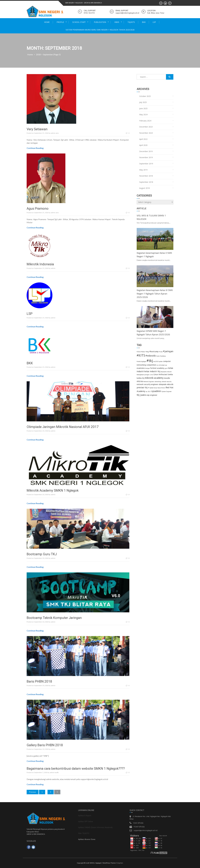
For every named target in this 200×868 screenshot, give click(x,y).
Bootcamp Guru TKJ (42, 554)
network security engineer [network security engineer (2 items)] (147, 384)
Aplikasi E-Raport (85, 816)
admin (53, 268)
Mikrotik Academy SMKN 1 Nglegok (53, 490)
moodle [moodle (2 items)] (167, 378)
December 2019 (146, 151)
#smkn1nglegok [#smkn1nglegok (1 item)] (141, 361)
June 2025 (143, 108)
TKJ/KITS (131, 22)
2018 (38, 54)
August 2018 (144, 188)
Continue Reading (35, 148)
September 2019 (146, 164)
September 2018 (146, 182)
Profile (60, 22)
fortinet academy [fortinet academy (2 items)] (157, 368)
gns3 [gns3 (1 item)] (166, 368)
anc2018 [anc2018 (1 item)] (156, 361)
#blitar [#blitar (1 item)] (143, 352)
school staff (79, 22)
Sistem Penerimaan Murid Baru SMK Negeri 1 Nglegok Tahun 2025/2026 (100, 30)
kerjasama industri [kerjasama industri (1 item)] (166, 372)
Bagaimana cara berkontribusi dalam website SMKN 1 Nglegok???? (76, 769)
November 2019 (146, 157)
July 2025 (143, 102)
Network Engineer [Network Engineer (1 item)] (149, 382)
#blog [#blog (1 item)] (147, 352)
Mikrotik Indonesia (40, 264)
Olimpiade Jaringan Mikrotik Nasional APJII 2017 (63, 427)
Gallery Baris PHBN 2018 (45, 745)
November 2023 (146, 133)
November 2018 (146, 176)
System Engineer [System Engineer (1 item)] (167, 391)
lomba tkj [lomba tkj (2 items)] (140, 378)
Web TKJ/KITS (84, 833)
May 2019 (143, 170)
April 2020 (143, 145)
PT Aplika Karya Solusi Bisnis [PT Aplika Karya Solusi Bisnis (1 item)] (156, 388)
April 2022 (143, 139)
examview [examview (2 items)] (141, 368)
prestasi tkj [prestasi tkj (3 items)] (142, 387)
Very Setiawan (37, 129)
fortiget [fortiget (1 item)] (147, 368)
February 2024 (145, 121)
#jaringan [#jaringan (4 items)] (168, 351)
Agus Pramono (38, 208)
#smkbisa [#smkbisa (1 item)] (163, 356)
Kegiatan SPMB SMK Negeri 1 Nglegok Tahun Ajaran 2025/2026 (153, 333)
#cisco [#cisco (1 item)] (161, 352)
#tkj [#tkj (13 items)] (150, 361)
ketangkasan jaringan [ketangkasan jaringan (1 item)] (143, 375)
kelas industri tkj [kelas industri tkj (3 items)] (152, 371)
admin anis (55, 133)
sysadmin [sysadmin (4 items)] (156, 391)
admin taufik (54, 772)
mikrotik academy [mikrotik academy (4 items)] (154, 378)
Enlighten (120, 863)
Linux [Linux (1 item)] (151, 375)
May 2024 (143, 114)
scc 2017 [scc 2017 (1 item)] (148, 391)
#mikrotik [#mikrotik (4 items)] (151, 356)
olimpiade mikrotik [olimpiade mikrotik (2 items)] (166, 384)
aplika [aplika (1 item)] (161, 361)
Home (47, 22)
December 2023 (146, 127)
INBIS (117, 22)
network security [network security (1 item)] (167, 382)
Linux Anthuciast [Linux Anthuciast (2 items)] (161, 374)
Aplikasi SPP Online (86, 821)
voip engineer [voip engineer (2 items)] (152, 395)
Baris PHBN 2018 (39, 681)
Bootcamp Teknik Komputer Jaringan (54, 618)
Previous (33, 792)
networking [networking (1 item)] (158, 382)
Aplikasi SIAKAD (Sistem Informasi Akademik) (95, 827)
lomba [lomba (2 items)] (170, 374)
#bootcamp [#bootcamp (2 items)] (154, 351)
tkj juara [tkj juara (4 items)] (141, 395)
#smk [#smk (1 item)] (158, 356)
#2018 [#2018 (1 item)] (139, 352)
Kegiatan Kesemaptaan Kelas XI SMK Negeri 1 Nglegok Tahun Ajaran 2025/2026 (155, 294)
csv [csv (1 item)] (158, 365)
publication (100, 22)
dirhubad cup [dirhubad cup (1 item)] (163, 365)
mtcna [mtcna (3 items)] (140, 381)
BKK (144, 22)
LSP (154, 22)
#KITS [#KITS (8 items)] (141, 355)
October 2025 (145, 96)
